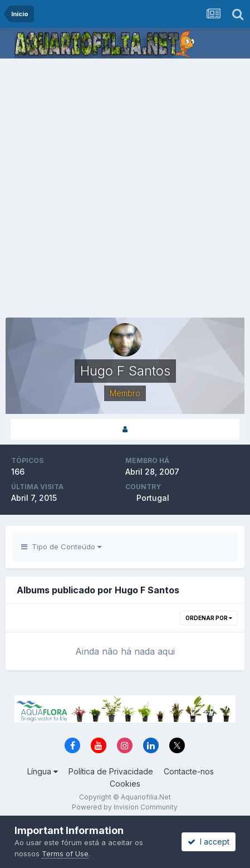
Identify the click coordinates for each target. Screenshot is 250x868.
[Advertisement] (125, 189)
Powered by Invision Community (125, 807)
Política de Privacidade (111, 771)
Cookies (125, 784)
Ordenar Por (209, 618)
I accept (209, 842)
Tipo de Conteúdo (61, 547)
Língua (43, 771)
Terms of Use (65, 854)
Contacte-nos (189, 771)
